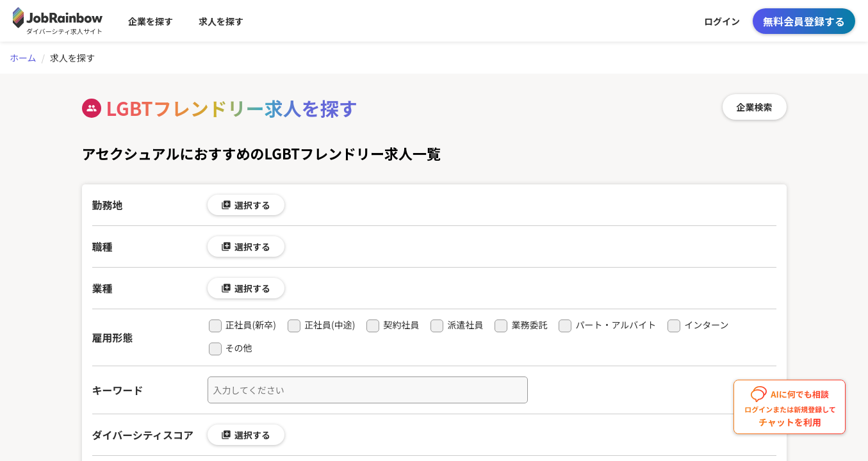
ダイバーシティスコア (143, 435)
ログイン (722, 21)
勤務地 (108, 205)
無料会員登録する (804, 21)
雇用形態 (113, 337)
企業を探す (151, 21)
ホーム (23, 58)
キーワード (118, 390)
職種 (102, 247)
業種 (102, 288)
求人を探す (221, 21)
